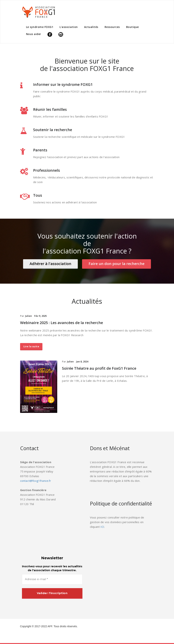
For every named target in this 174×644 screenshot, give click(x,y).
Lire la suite (31, 346)
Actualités (91, 27)
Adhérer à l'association (50, 264)
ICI (102, 527)
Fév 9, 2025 (40, 316)
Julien (28, 316)
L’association (69, 27)
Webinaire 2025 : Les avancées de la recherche (62, 323)
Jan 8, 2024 (82, 361)
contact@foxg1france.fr (36, 481)
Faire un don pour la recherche (116, 264)
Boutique (133, 27)
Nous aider (34, 34)
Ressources (112, 27)
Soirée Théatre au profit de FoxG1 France (99, 368)
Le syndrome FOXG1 (40, 27)
